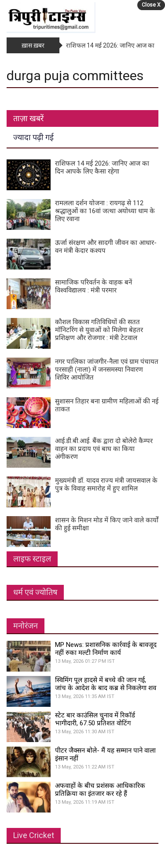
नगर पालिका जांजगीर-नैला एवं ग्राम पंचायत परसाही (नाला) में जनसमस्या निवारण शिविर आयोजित (107, 369)
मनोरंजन (26, 626)
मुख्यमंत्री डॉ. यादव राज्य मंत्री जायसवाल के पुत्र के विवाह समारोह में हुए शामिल (106, 484)
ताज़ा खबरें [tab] (28, 118)
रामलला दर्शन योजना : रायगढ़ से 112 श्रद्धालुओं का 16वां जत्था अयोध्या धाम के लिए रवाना (105, 211)
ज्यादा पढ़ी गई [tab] (33, 137)
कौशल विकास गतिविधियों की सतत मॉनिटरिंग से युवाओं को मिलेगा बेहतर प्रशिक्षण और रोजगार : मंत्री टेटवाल (99, 330)
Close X (151, 5)
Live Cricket (34, 835)
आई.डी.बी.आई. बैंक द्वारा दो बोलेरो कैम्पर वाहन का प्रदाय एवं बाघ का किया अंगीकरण (104, 449)
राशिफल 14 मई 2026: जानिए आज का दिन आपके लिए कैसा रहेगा (102, 167)
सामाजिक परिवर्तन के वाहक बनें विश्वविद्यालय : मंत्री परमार (93, 286)
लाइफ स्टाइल (32, 559)
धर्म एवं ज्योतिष (35, 592)
